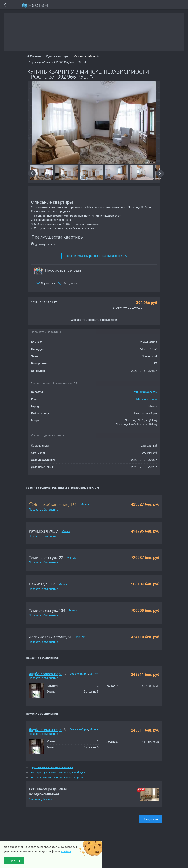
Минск (85, 504)
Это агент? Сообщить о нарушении (94, 320)
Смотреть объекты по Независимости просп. (56, 778)
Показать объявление (44, 510)
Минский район (147, 399)
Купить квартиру (57, 56)
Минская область (145, 392)
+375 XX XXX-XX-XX (129, 308)
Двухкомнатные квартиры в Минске (51, 767)
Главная (34, 56)
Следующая (151, 819)
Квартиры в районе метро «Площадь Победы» (57, 772)
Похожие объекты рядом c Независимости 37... (96, 256)
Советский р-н (79, 674)
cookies (66, 851)
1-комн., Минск (41, 799)
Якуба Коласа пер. (45, 674)
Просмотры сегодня (64, 270)
